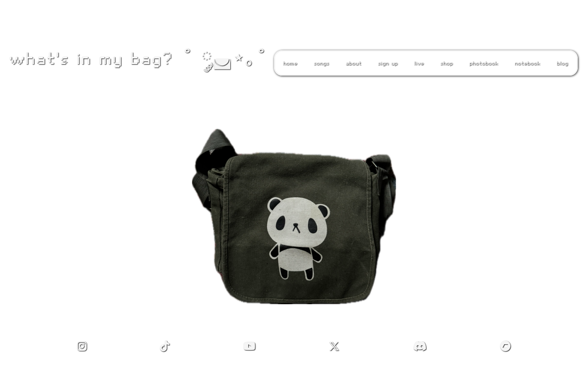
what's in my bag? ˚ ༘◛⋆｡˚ (137, 58)
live (417, 63)
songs (319, 63)
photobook (482, 63)
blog (560, 63)
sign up (386, 63)
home (288, 63)
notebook (525, 63)
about (351, 63)
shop (444, 63)
